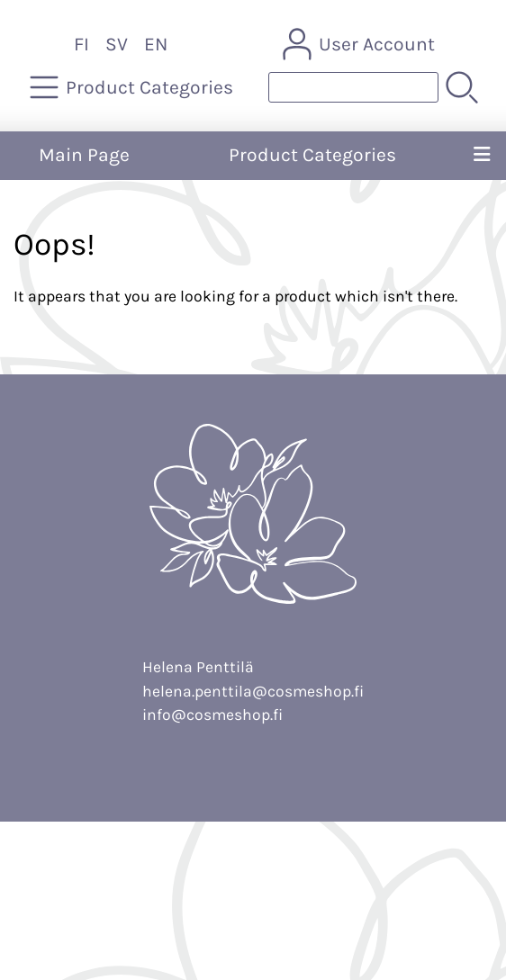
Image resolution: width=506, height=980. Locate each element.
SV (117, 44)
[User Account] (361, 44)
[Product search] (353, 87)
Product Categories (312, 155)
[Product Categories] (133, 87)
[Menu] (482, 156)
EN (156, 44)
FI (81, 44)
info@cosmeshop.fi (212, 715)
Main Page (84, 155)
